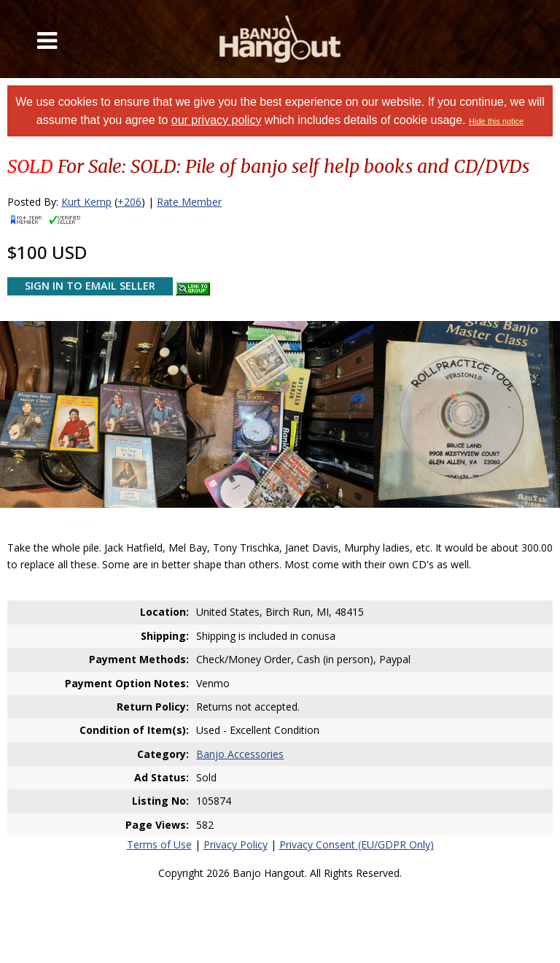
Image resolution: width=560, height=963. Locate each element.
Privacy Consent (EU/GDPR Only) (357, 844)
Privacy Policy (236, 844)
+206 (129, 202)
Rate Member (189, 202)
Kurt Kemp (86, 202)
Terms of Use (159, 844)
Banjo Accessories (240, 754)
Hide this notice (496, 121)
